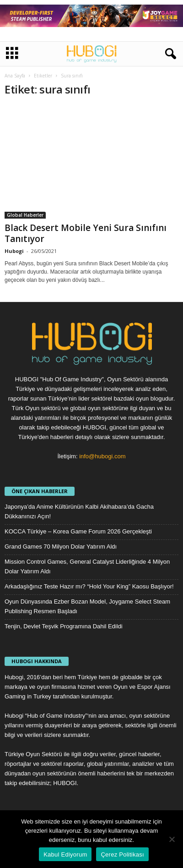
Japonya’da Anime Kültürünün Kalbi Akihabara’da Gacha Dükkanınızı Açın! (79, 511)
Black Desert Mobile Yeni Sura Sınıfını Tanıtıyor (86, 233)
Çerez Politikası (122, 854)
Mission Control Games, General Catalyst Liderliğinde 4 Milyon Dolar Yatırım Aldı (87, 566)
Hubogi (14, 251)
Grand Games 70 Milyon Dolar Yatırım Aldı (61, 547)
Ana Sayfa (15, 76)
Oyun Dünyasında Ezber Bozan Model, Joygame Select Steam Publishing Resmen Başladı (87, 606)
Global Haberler (25, 215)
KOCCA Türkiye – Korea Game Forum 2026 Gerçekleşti (78, 531)
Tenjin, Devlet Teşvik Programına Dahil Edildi (64, 626)
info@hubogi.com (102, 456)
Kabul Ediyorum (65, 854)
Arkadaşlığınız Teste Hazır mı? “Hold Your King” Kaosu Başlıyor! (89, 586)
